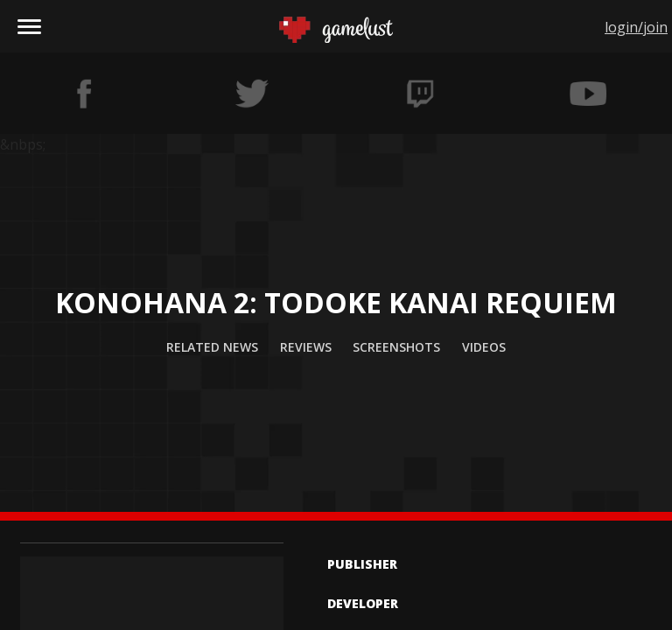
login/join (636, 27)
